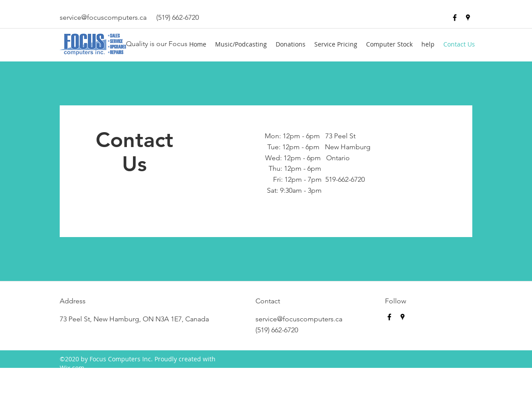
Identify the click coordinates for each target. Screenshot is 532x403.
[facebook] (455, 18)
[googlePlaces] (468, 18)
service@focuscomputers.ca (103, 17)
